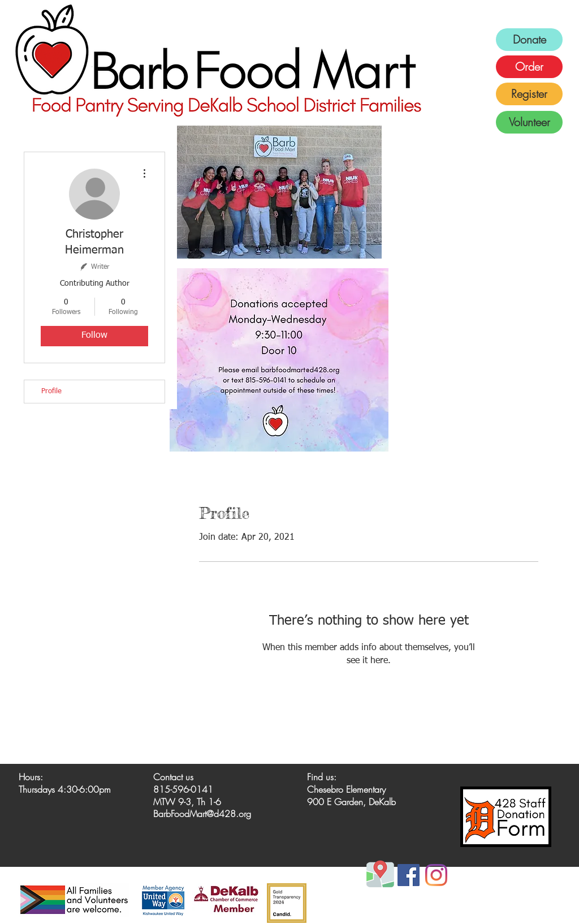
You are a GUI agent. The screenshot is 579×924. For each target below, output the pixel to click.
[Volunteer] (529, 122)
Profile (51, 391)
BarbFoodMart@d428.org (202, 814)
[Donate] (529, 40)
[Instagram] (436, 875)
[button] (279, 192)
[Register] (529, 94)
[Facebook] (409, 875)
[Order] (529, 67)
